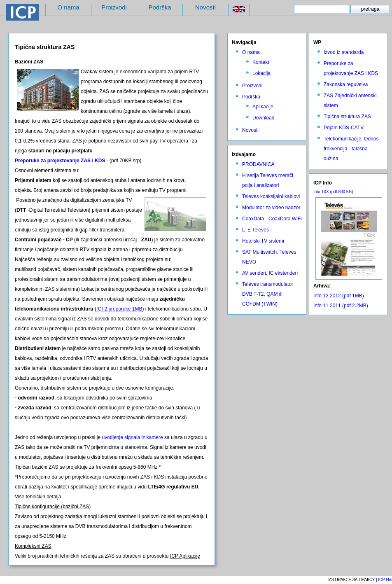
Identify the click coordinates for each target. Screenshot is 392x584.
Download (263, 118)
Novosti (205, 7)
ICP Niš (385, 580)
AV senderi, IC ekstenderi (270, 273)
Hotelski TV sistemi (263, 241)
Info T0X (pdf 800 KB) (333, 192)
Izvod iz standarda (344, 52)
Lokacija (261, 73)
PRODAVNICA (258, 164)
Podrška (160, 7)
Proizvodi (114, 7)
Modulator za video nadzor (271, 208)
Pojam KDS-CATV (344, 128)
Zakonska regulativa (346, 84)
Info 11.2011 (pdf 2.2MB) (341, 306)
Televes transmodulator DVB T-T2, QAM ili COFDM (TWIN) (268, 294)
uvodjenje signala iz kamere (132, 437)
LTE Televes (255, 230)
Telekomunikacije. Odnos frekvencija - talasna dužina (351, 149)
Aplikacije (263, 107)
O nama (68, 7)
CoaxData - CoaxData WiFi (272, 219)
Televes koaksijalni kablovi (271, 196)
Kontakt (261, 62)
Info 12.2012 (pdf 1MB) (339, 296)
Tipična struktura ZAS (347, 117)
